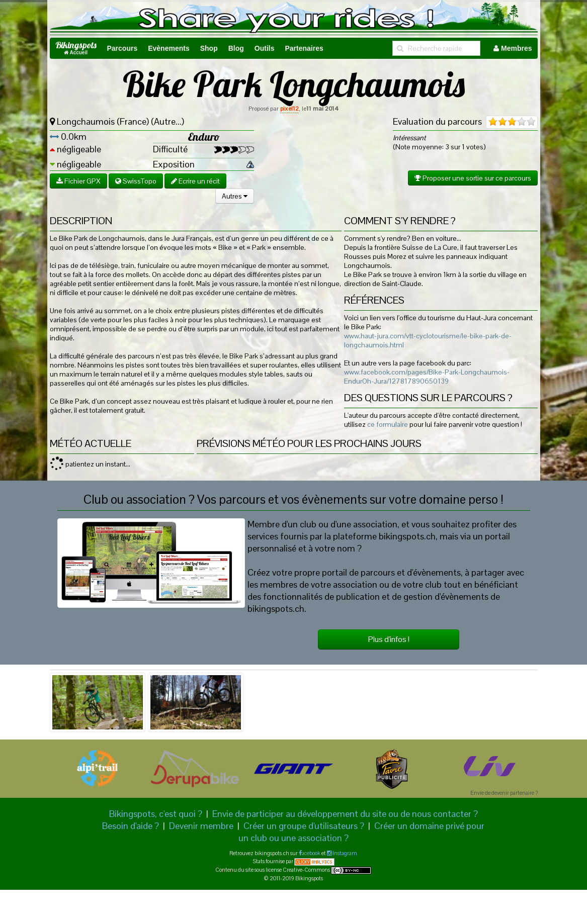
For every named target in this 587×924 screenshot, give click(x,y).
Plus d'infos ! (389, 639)
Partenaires (304, 48)
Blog (236, 48)
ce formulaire (388, 424)
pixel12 (289, 109)
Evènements (169, 48)
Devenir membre (201, 826)
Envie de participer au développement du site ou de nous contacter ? (345, 814)
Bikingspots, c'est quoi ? (156, 814)
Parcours (122, 48)
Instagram (344, 853)
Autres (235, 196)
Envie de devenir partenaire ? (504, 793)
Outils (265, 48)
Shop (209, 48)
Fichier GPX (78, 181)
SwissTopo (136, 181)
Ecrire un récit (195, 181)
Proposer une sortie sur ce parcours (473, 178)
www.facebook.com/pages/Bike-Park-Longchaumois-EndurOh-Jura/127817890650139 (427, 377)
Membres (513, 48)
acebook (311, 853)
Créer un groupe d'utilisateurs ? (304, 826)
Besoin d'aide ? (131, 826)
